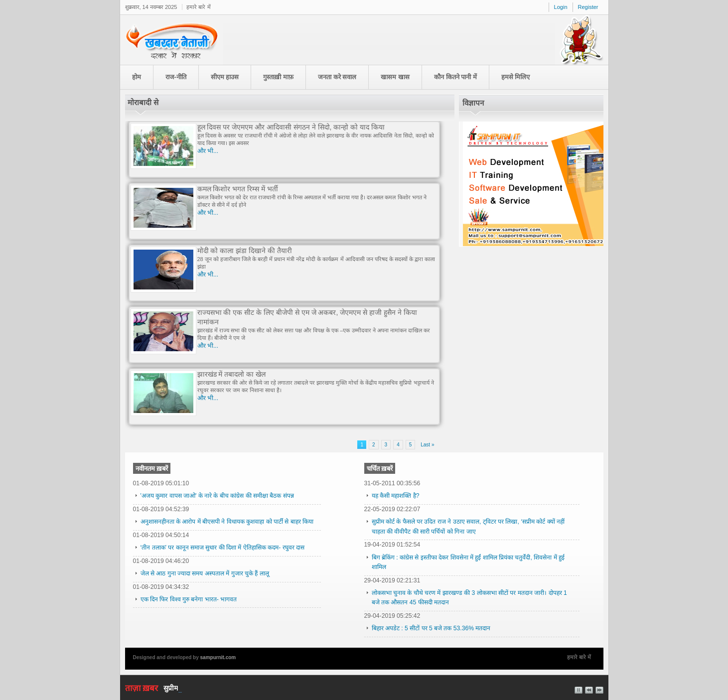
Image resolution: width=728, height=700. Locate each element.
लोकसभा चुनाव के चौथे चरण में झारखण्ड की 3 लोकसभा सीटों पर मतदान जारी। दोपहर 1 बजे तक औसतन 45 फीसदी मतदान (469, 598)
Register (588, 7)
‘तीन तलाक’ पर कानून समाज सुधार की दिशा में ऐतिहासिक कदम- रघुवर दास (223, 548)
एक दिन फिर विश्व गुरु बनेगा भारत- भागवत (189, 599)
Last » (427, 445)
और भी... (208, 151)
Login (561, 7)
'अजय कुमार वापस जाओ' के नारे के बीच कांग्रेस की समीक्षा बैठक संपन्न (217, 496)
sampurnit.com (218, 657)
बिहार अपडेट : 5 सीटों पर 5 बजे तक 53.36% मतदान (431, 628)
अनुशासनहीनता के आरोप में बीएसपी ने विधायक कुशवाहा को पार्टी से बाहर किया (227, 522)
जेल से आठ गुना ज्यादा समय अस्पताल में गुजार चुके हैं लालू (205, 573)
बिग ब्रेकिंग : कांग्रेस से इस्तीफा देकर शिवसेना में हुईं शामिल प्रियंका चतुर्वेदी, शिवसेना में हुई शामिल (468, 562)
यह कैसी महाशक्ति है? (396, 496)
